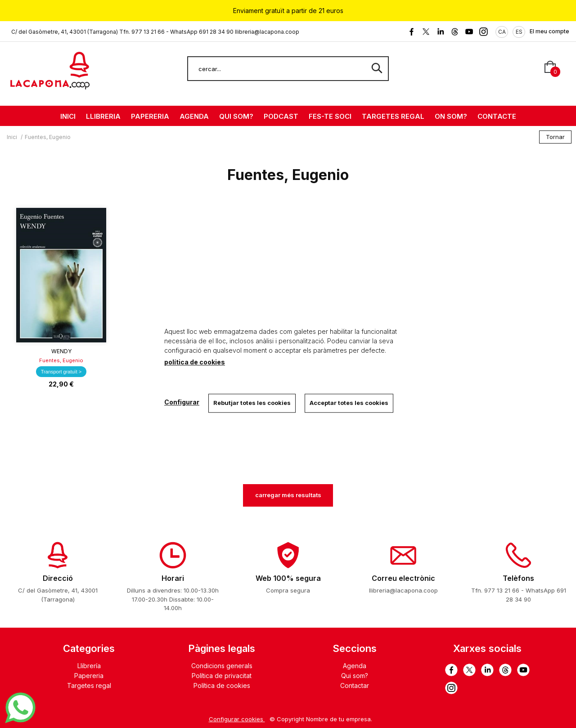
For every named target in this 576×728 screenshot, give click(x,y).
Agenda (355, 666)
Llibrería (89, 666)
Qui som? (355, 676)
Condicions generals (222, 666)
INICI (68, 116)
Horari (173, 578)
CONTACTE (497, 116)
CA (502, 32)
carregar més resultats (288, 495)
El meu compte (549, 31)
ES (519, 32)
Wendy (61, 351)
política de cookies (195, 362)
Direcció (58, 578)
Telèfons (518, 578)
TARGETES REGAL (393, 116)
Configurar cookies (237, 719)
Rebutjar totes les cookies (252, 403)
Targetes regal (89, 685)
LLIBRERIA (103, 116)
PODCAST (281, 116)
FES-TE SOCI (330, 116)
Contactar (355, 685)
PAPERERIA (150, 116)
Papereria (89, 676)
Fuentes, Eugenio (61, 360)
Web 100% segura (288, 578)
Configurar (182, 402)
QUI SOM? (236, 116)
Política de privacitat (222, 676)
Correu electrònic (403, 578)
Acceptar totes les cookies (349, 403)
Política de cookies (222, 685)
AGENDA (194, 116)
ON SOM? (451, 116)
